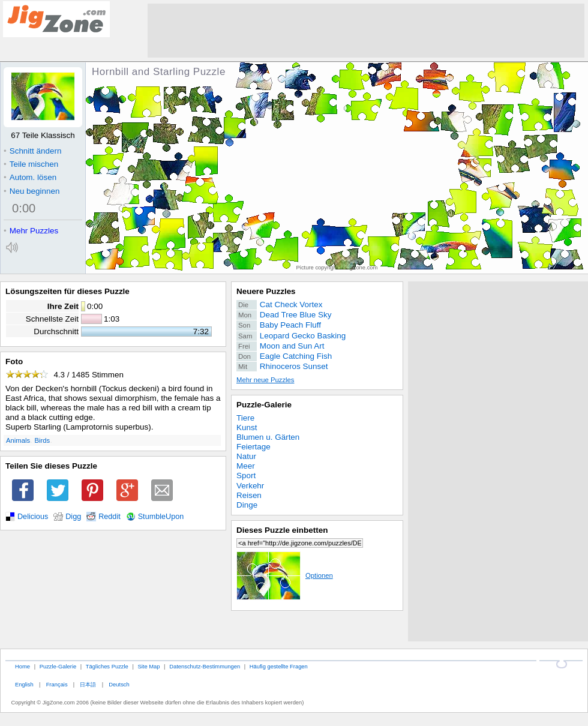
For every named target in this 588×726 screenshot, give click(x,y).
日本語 (88, 684)
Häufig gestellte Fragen (279, 666)
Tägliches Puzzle (107, 666)
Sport (246, 475)
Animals (18, 440)
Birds (43, 440)
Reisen (249, 495)
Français (57, 684)
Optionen (285, 575)
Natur (246, 456)
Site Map (148, 666)
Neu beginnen (31, 191)
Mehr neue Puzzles (265, 380)
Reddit (109, 517)
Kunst (247, 427)
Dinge (247, 505)
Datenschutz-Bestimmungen (205, 666)
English (24, 684)
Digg (73, 517)
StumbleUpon (161, 517)
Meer (246, 466)
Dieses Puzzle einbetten (282, 530)
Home (22, 666)
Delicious (33, 517)
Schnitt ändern (32, 151)
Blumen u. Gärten (268, 437)
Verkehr (250, 486)
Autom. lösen (30, 177)
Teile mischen (31, 164)
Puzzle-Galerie (264, 405)
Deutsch (119, 684)
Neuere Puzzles (266, 291)
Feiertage (253, 447)
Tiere (245, 418)
